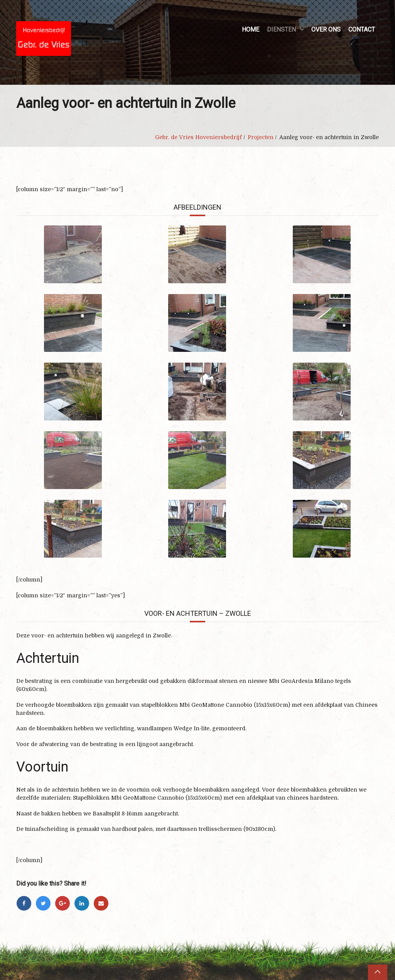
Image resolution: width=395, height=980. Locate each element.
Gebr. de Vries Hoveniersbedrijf (198, 137)
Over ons (326, 29)
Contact (362, 29)
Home (251, 29)
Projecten (261, 137)
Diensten (281, 29)
